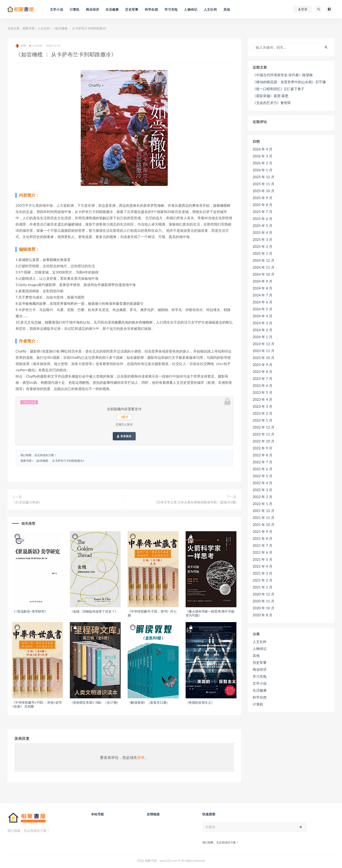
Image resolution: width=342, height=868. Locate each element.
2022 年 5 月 (263, 476)
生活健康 (260, 690)
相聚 (21, 46)
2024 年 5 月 (263, 309)
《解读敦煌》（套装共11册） (149, 702)
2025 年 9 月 (263, 198)
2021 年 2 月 (263, 580)
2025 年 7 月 (263, 212)
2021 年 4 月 (263, 566)
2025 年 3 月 (263, 239)
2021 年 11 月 (264, 518)
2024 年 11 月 (264, 267)
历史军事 (260, 662)
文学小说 (260, 683)
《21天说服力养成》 (27, 502)
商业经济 (260, 669)
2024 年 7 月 (263, 295)
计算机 (258, 704)
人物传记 (260, 649)
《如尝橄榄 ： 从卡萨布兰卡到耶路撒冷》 (60, 461)
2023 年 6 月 (263, 385)
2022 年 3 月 (263, 490)
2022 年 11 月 (264, 434)
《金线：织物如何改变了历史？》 (94, 611)
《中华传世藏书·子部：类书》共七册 (152, 613)
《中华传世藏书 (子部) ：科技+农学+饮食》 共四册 (37, 704)
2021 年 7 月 (263, 545)
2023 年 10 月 (264, 358)
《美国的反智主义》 (200, 702)
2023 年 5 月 (263, 392)
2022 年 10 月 (264, 441)
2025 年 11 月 (264, 184)
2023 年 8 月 (263, 372)
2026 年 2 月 (263, 163)
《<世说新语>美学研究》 (30, 611)
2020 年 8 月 (263, 615)
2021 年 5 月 (263, 559)
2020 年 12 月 (264, 594)
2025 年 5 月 (263, 226)
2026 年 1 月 (263, 170)
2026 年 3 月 (263, 156)
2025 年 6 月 (263, 219)
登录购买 (124, 436)
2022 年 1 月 (263, 504)
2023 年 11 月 (264, 351)
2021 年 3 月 (263, 573)
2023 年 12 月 (264, 344)
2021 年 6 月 (263, 552)
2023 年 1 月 (263, 420)
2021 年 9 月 (263, 531)
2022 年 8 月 (263, 455)
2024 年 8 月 (263, 288)
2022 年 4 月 (263, 483)
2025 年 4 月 (263, 232)
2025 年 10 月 (264, 191)
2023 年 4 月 (263, 399)
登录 (141, 757)
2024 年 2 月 (263, 330)
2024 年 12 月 (264, 260)
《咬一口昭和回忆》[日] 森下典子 (279, 89)
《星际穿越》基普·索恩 (271, 96)
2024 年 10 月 (264, 274)
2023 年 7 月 (263, 378)
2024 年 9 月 (263, 281)
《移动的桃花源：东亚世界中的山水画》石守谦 (289, 82)
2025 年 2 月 (263, 246)
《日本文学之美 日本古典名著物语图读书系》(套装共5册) (195, 502)
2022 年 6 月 (263, 469)
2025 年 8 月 (263, 205)
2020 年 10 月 (264, 608)
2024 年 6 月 (263, 302)
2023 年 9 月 (263, 365)
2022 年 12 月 (264, 427)
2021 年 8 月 (263, 538)
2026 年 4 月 (263, 149)
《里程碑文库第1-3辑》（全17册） (95, 702)
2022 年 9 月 (263, 448)
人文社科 (44, 28)
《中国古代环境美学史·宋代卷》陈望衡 (283, 75)
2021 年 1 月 (263, 587)
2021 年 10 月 (264, 525)
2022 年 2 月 (263, 497)
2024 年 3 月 (263, 323)
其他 (256, 655)
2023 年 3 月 (263, 406)
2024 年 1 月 (263, 337)
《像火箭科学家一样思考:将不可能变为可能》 (210, 613)
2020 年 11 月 (264, 601)
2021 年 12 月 (264, 511)
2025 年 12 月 (264, 177)
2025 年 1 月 (263, 253)
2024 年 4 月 (263, 316)
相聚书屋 (29, 28)
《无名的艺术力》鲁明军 (272, 103)
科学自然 (260, 697)
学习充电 (260, 676)
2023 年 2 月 (263, 413)
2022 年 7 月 (263, 462)
